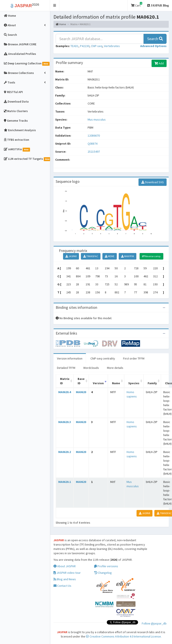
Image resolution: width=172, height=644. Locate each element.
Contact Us (62, 586)
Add (159, 63)
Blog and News (65, 579)
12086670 (94, 136)
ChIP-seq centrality (103, 358)
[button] (55, 6)
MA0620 (81, 392)
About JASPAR (65, 566)
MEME (110, 256)
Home (61, 24)
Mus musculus (97, 119)
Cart (137, 5)
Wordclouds (91, 368)
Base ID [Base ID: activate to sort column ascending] (81, 381)
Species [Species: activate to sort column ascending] (134, 383)
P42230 (85, 46)
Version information (70, 358)
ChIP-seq (97, 46)
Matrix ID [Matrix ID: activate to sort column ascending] (65, 381)
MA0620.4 (65, 392)
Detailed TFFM (66, 368)
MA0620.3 (65, 422)
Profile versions (106, 566)
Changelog (103, 573)
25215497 (94, 152)
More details (115, 368)
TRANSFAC (91, 256)
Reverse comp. (151, 256)
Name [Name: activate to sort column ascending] (116, 383)
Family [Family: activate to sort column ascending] (152, 383)
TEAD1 (74, 46)
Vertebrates (112, 46)
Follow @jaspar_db (154, 623)
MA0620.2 (65, 452)
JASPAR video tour (67, 573)
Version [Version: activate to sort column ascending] (98, 383)
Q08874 (93, 144)
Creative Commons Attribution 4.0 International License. (124, 636)
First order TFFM (134, 358)
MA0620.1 (65, 482)
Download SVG (153, 182)
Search (155, 39)
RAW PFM (128, 256)
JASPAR (71, 256)
